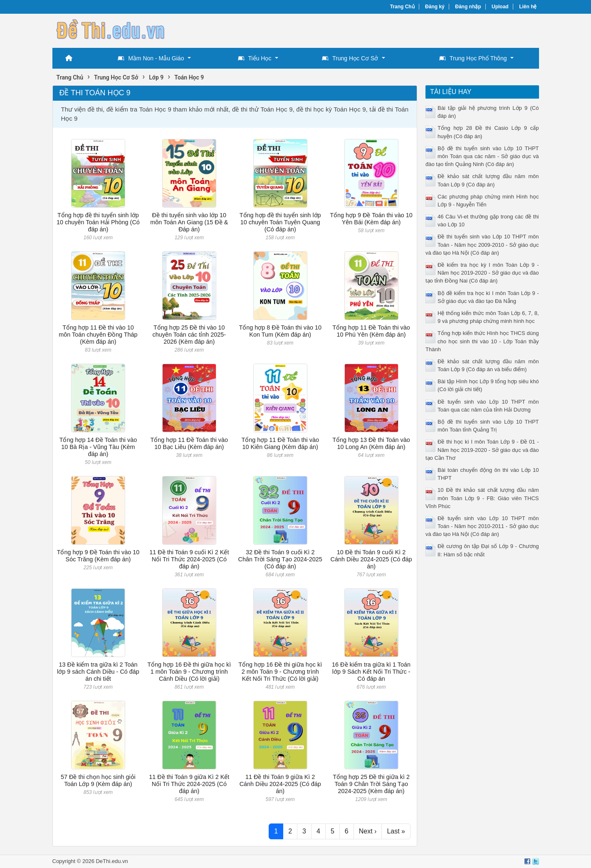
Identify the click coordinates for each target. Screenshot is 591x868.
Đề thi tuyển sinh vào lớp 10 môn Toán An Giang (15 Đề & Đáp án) (189, 222)
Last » (396, 831)
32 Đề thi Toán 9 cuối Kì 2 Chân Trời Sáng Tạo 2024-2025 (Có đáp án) (280, 559)
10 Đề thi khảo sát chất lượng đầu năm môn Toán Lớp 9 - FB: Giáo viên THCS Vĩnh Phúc (482, 498)
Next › (368, 831)
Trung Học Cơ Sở (350, 58)
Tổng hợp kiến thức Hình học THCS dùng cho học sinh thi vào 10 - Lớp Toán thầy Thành (482, 341)
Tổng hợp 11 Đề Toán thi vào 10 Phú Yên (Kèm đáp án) (371, 331)
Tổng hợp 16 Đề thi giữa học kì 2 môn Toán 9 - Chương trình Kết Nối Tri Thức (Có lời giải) (280, 672)
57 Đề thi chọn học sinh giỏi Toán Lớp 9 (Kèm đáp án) (98, 780)
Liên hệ (528, 7)
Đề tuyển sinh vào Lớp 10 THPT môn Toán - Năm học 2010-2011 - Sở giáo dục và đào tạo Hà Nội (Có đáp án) (482, 526)
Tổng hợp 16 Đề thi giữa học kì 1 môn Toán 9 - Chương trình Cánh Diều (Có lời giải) (189, 672)
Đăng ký (435, 7)
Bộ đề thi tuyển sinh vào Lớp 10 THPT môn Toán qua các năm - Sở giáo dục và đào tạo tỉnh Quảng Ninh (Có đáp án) (482, 156)
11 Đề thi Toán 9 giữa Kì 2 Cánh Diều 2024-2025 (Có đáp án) (280, 784)
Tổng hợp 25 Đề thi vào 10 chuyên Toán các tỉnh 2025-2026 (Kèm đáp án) (189, 335)
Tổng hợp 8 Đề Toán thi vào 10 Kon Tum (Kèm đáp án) (280, 331)
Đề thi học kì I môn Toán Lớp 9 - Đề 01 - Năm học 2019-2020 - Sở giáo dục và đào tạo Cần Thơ (482, 450)
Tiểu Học (255, 58)
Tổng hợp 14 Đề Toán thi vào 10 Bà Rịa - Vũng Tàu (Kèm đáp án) (98, 447)
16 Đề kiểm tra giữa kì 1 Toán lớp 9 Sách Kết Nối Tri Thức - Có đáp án (371, 672)
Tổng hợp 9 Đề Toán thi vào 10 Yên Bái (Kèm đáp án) (371, 219)
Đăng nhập (468, 7)
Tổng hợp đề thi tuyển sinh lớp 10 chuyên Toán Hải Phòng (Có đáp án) (98, 222)
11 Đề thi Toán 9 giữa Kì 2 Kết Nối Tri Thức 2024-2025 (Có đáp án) (189, 784)
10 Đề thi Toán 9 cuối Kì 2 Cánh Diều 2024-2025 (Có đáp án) (371, 559)
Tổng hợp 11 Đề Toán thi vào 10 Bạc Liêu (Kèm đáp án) (189, 443)
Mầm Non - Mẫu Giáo (151, 58)
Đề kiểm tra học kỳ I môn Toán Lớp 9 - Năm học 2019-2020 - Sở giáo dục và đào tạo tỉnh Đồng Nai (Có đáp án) (482, 273)
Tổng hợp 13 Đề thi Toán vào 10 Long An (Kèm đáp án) (371, 443)
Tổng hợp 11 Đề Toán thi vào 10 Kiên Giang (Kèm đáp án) (280, 443)
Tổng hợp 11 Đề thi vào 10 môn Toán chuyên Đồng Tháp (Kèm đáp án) (98, 335)
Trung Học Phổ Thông (473, 58)
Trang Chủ (402, 7)
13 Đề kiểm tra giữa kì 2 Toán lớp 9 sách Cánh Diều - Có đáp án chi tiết (98, 672)
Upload (500, 7)
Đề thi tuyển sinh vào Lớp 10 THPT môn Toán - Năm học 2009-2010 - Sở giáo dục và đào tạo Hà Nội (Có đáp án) (482, 244)
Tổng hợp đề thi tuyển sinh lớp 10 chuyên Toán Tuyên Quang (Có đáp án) (280, 222)
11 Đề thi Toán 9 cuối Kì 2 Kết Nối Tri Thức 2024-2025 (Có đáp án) (189, 559)
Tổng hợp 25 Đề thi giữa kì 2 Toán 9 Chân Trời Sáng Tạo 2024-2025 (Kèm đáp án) (371, 784)
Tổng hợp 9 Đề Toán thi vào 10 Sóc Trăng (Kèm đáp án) (98, 556)
